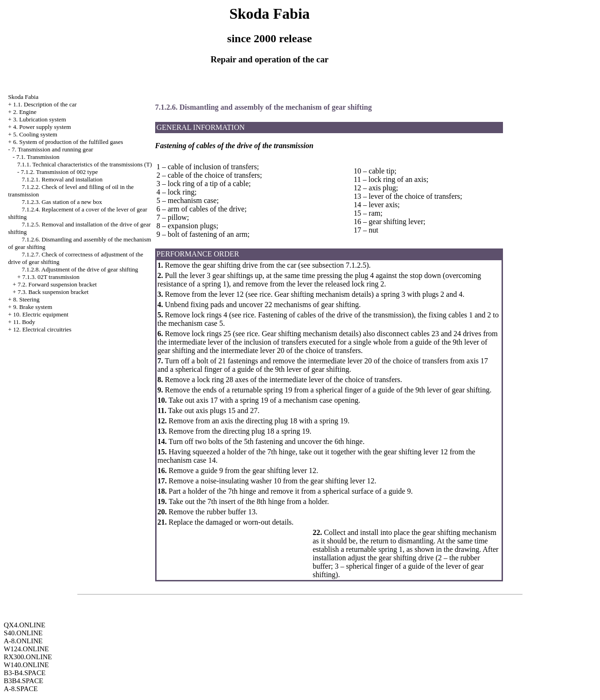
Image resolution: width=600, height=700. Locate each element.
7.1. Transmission (38, 157)
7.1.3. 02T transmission (51, 277)
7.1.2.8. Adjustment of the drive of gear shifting (80, 269)
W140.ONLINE (26, 665)
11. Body (24, 322)
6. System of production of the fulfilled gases (68, 142)
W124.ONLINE (26, 649)
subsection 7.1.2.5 (339, 265)
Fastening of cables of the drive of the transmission (334, 315)
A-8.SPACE (21, 689)
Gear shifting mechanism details (322, 294)
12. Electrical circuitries (42, 329)
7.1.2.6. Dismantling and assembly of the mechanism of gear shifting (263, 107)
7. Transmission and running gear (52, 149)
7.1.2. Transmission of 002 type (59, 172)
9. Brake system (33, 307)
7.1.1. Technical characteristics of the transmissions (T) (85, 164)
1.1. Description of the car (45, 104)
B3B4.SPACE (23, 681)
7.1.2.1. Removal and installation (62, 179)
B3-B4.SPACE (25, 673)
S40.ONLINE (23, 633)
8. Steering (26, 299)
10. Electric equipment (41, 314)
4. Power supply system (42, 127)
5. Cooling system (35, 134)
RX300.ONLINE (28, 657)
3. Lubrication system (40, 119)
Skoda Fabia (23, 97)
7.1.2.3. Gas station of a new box (62, 202)
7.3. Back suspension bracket (53, 292)
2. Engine (25, 112)
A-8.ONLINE (23, 641)
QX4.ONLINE (25, 625)
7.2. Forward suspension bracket (57, 284)
